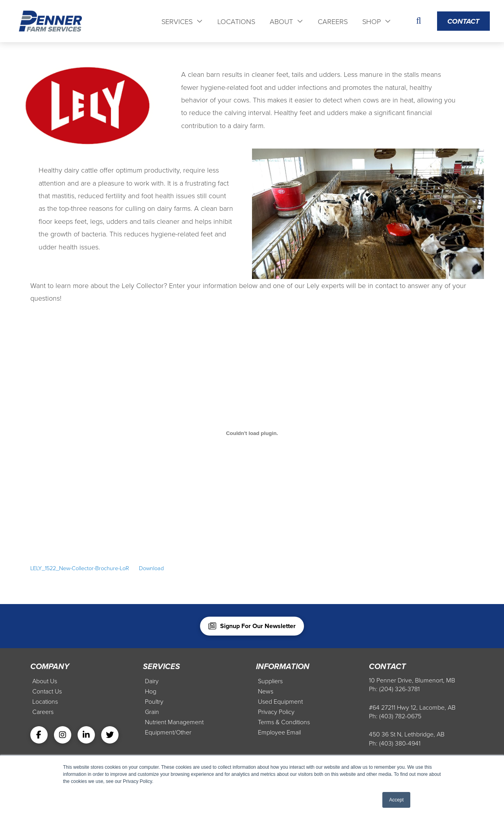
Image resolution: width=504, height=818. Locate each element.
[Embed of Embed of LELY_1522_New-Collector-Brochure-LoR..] (252, 433)
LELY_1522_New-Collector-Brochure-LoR (80, 568)
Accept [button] (396, 800)
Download (151, 568)
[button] (419, 21)
